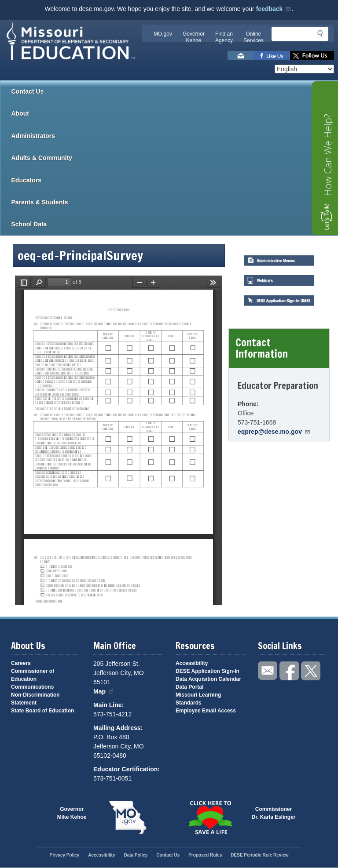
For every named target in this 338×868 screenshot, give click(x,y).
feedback (274, 9)
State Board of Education (42, 711)
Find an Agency (224, 37)
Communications (32, 687)
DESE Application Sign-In (208, 671)
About (175, 113)
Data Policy (136, 855)
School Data (175, 224)
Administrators (175, 136)
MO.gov (163, 34)
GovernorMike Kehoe (72, 813)
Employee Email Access (206, 711)
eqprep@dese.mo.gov (274, 432)
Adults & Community (175, 158)
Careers (21, 663)
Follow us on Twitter (312, 56)
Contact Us (28, 91)
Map (104, 691)
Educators (175, 180)
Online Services (253, 37)
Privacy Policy (64, 855)
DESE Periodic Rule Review (259, 855)
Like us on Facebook (272, 56)
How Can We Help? (327, 155)
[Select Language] (304, 69)
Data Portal (189, 687)
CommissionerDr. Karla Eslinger (274, 813)
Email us (240, 56)
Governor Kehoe (194, 37)
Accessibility (192, 663)
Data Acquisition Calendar (208, 679)
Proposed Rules (205, 855)
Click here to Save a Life (210, 817)
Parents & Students (175, 202)
